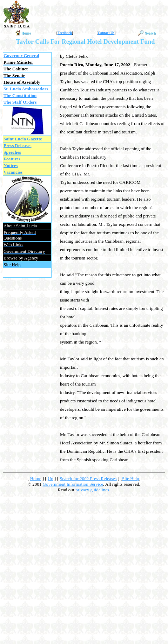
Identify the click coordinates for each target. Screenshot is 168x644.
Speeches (12, 152)
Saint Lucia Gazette (23, 139)
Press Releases (18, 146)
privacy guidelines (92, 490)
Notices (11, 165)
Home (36, 479)
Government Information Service (73, 484)
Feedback (65, 33)
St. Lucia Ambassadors (26, 89)
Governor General (21, 56)
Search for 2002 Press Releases (88, 479)
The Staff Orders (20, 102)
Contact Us (106, 33)
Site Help (131, 479)
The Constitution (20, 95)
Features (12, 159)
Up (51, 479)
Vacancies (13, 172)
